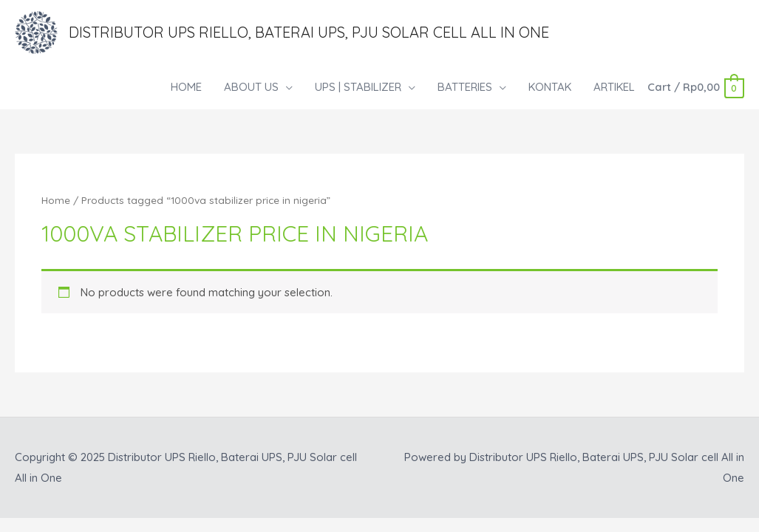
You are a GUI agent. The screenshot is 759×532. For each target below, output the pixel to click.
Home (56, 200)
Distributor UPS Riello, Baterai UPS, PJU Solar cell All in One (309, 32)
